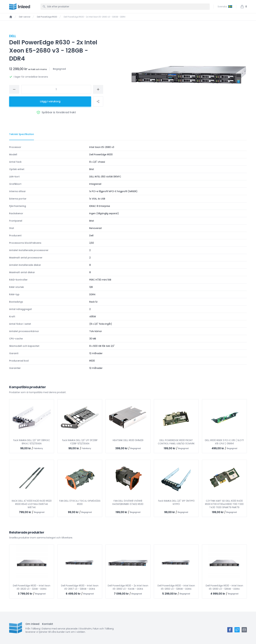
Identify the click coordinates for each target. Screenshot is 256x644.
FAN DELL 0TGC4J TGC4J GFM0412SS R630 (80, 502)
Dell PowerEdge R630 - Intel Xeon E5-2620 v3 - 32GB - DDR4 (32, 587)
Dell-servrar (25, 17)
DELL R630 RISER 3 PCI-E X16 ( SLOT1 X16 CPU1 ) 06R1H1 (224, 442)
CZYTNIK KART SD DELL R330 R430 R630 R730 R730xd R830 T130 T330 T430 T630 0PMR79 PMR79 (224, 504)
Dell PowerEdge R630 (47, 17)
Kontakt (48, 624)
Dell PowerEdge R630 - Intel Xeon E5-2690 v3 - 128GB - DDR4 (224, 587)
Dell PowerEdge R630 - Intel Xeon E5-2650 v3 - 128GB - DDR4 (176, 587)
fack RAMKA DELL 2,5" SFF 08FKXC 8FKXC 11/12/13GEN (32, 442)
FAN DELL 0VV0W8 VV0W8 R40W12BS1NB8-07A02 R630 (128, 502)
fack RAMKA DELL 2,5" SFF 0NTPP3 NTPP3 (176, 502)
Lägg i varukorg (50, 101)
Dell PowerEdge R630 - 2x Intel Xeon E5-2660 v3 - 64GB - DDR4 (128, 587)
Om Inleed (32, 624)
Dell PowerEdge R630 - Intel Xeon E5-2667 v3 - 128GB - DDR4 (80, 587)
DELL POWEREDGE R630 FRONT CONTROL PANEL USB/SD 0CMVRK (176, 442)
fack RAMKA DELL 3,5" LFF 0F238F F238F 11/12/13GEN (80, 442)
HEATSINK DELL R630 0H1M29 (128, 440)
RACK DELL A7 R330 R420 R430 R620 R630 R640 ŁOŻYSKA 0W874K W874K (32, 504)
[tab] (22, 134)
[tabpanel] (128, 258)
